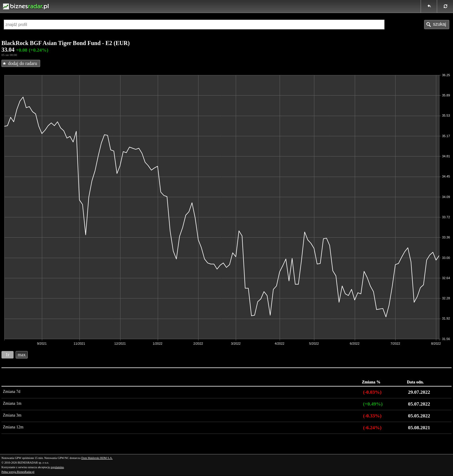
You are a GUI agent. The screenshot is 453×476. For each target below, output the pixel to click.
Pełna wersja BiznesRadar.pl (18, 472)
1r (7, 355)
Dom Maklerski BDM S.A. (97, 458)
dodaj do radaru (23, 63)
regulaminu (57, 467)
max (22, 355)
